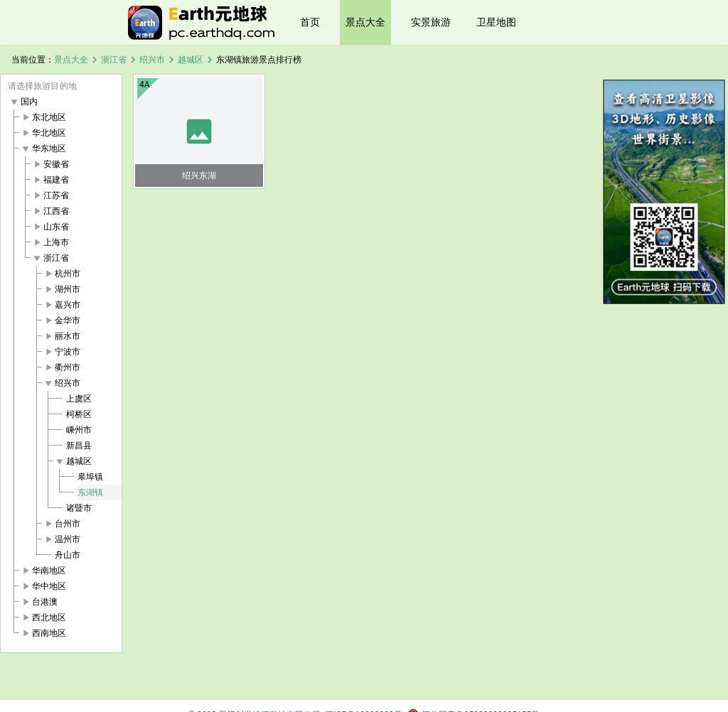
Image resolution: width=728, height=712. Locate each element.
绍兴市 (152, 60)
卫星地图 (496, 22)
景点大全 (365, 22)
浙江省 (114, 60)
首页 (310, 22)
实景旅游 (431, 22)
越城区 (191, 60)
